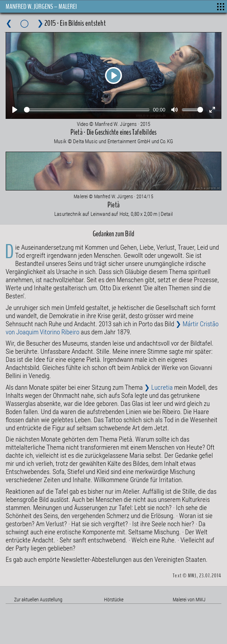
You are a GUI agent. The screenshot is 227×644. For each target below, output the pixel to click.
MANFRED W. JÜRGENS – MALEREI (41, 7)
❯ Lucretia (158, 387)
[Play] (114, 75)
